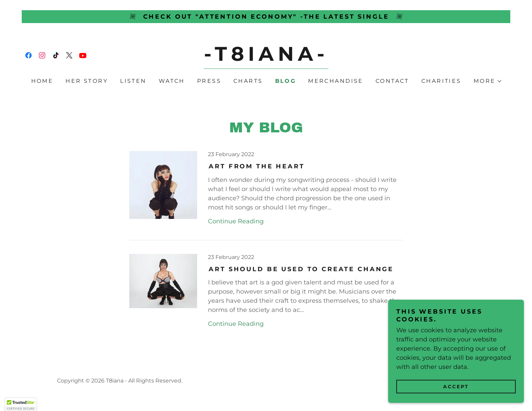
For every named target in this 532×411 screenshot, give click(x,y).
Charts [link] (248, 81)
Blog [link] (286, 81)
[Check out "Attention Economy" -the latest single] (266, 17)
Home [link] (42, 81)
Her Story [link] (87, 81)
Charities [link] (441, 81)
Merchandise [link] (336, 81)
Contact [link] (392, 81)
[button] (487, 81)
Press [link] (209, 81)
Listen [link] (133, 81)
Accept (456, 387)
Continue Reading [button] (236, 221)
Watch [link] (172, 81)
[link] (28, 55)
